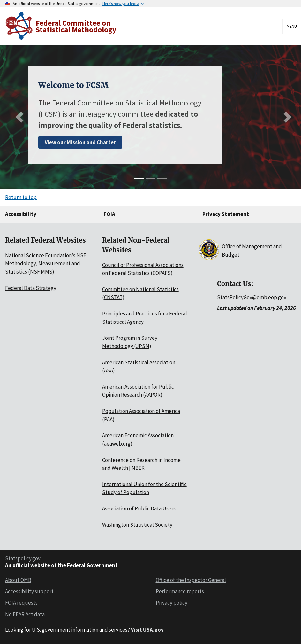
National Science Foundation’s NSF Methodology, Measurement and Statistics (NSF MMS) (46, 264)
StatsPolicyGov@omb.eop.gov (252, 297)
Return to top (21, 197)
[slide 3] (162, 179)
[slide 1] (139, 179)
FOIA (109, 214)
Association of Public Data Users (139, 508)
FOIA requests (21, 603)
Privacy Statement (226, 214)
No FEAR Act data (25, 614)
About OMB (18, 580)
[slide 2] (151, 179)
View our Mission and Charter (80, 142)
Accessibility (21, 214)
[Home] (61, 26)
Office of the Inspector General (191, 580)
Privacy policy (172, 603)
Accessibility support (29, 591)
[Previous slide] (21, 117)
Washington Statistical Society (137, 525)
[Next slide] (286, 117)
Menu (292, 26)
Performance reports (180, 591)
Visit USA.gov (147, 630)
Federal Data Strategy (31, 288)
